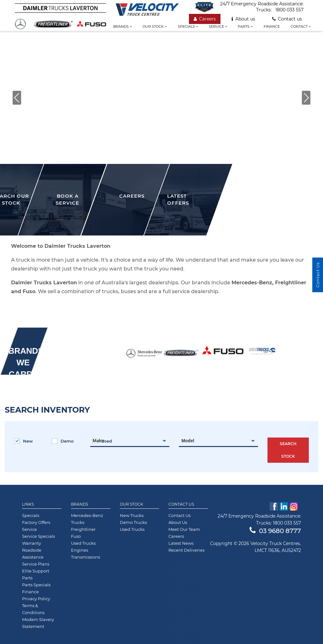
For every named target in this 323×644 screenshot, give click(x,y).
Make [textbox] (98, 441)
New (23, 441)
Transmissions (85, 557)
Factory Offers (36, 522)
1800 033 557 (289, 10)
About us (243, 19)
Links (28, 504)
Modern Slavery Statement (38, 623)
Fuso (76, 536)
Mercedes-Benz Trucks (87, 519)
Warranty (32, 543)
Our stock (155, 26)
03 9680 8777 (275, 531)
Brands (123, 26)
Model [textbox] (188, 441)
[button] (17, 98)
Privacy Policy (36, 599)
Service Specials (38, 536)
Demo (63, 441)
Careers (205, 19)
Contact (301, 26)
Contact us (287, 19)
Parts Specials (36, 585)
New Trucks (132, 515)
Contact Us (181, 504)
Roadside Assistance (33, 554)
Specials (188, 26)
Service (218, 26)
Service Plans (36, 564)
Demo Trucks (133, 522)
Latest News (181, 543)
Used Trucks (83, 543)
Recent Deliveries (186, 550)
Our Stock (132, 504)
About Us (178, 522)
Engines (79, 550)
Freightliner (83, 529)
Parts (245, 26)
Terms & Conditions (33, 609)
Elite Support (36, 571)
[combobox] (130, 441)
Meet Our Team (184, 529)
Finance (272, 26)
